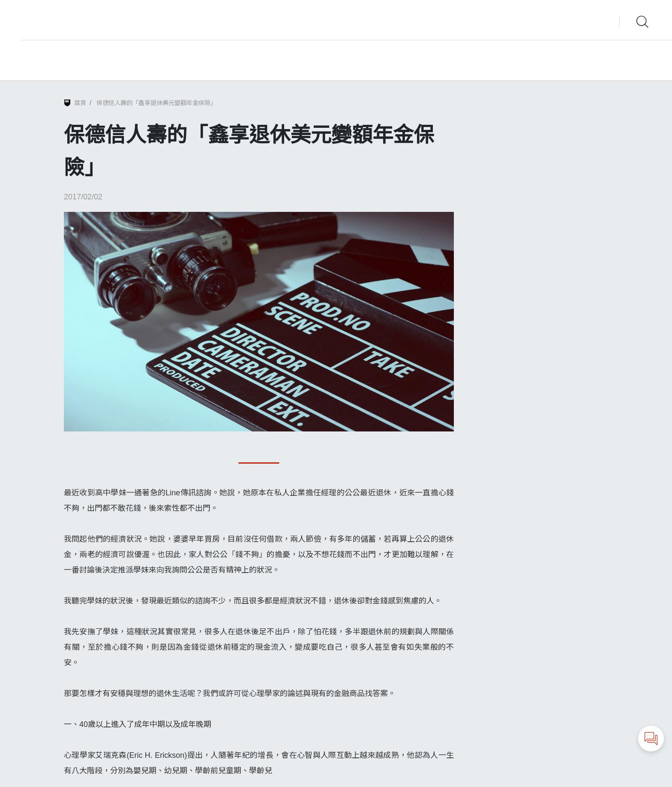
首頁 (80, 103)
